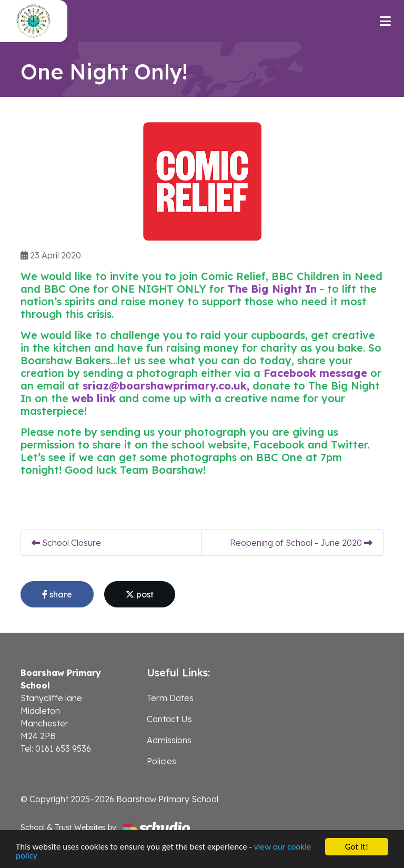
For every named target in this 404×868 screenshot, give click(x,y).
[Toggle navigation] (385, 21)
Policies (161, 761)
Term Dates (170, 698)
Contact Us (169, 719)
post (140, 594)
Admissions (169, 740)
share (57, 594)
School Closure (66, 543)
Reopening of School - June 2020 (301, 543)
